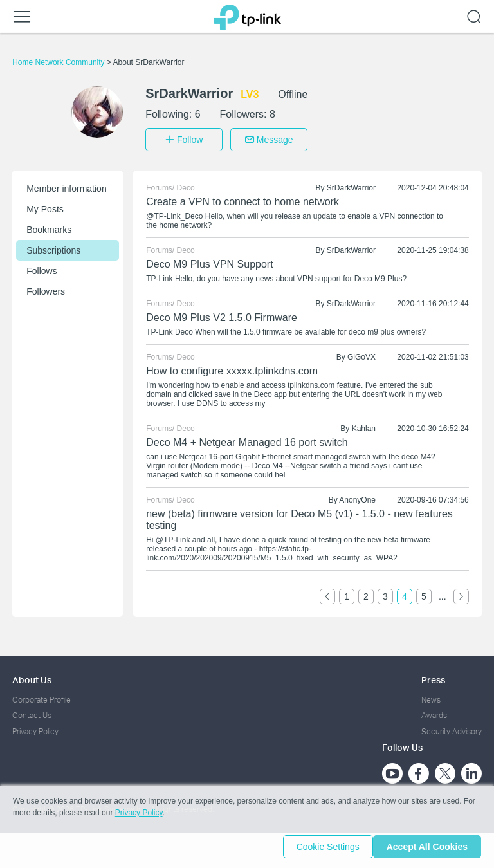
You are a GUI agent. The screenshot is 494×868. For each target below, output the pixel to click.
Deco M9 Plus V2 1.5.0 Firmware (222, 314)
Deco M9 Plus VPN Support (209, 260)
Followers (46, 288)
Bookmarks (49, 226)
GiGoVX (361, 353)
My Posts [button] (45, 205)
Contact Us (32, 711)
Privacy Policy (35, 727)
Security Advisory (452, 727)
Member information (67, 185)
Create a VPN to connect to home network (242, 198)
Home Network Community (59, 62)
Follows (41, 267)
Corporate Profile (41, 696)
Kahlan (364, 425)
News (431, 696)
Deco (186, 184)
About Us (32, 676)
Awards (434, 711)
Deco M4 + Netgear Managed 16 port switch (247, 439)
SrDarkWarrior (351, 184)
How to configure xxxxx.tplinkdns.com (232, 367)
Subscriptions (53, 246)
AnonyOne (357, 496)
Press (433, 676)
